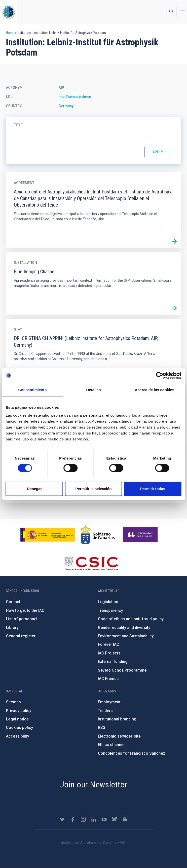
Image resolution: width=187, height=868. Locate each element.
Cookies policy (19, 728)
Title (18, 125)
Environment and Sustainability (126, 636)
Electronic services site (119, 736)
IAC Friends (108, 679)
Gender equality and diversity (124, 628)
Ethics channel (111, 745)
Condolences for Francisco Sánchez (131, 753)
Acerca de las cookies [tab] (155, 390)
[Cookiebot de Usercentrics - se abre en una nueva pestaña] (160, 375)
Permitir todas (153, 489)
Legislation (108, 602)
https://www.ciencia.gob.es (48, 535)
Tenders (105, 711)
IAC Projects (109, 653)
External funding (113, 662)
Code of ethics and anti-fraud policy (131, 619)
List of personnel (22, 619)
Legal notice (17, 719)
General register (21, 636)
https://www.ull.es (141, 535)
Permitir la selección (94, 489)
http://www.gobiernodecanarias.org (98, 535)
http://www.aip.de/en (75, 97)
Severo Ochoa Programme (122, 670)
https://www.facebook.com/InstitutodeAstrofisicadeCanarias (73, 819)
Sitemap (13, 702)
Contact (13, 602)
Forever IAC (109, 644)
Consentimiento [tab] (32, 390)
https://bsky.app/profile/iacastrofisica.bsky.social (114, 819)
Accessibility (18, 736)
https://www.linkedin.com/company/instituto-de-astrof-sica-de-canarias (94, 819)
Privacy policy (19, 711)
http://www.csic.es (91, 563)
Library (12, 628)
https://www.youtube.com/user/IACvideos (104, 819)
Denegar (34, 489)
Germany (66, 106)
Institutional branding (117, 719)
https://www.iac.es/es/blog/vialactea (125, 819)
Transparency (110, 610)
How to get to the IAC (25, 610)
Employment (109, 702)
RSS (102, 728)
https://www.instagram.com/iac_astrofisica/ (83, 819)
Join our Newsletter (94, 784)
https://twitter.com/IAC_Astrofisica (62, 819)
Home (10, 33)
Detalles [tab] (93, 390)
